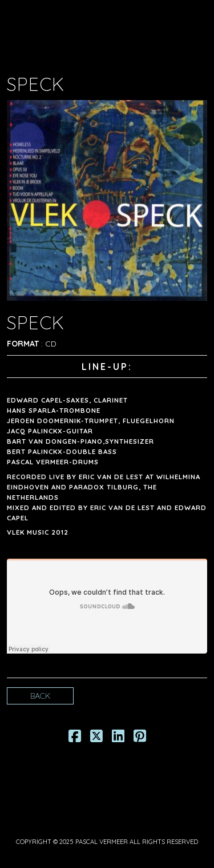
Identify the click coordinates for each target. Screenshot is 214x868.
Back (40, 696)
